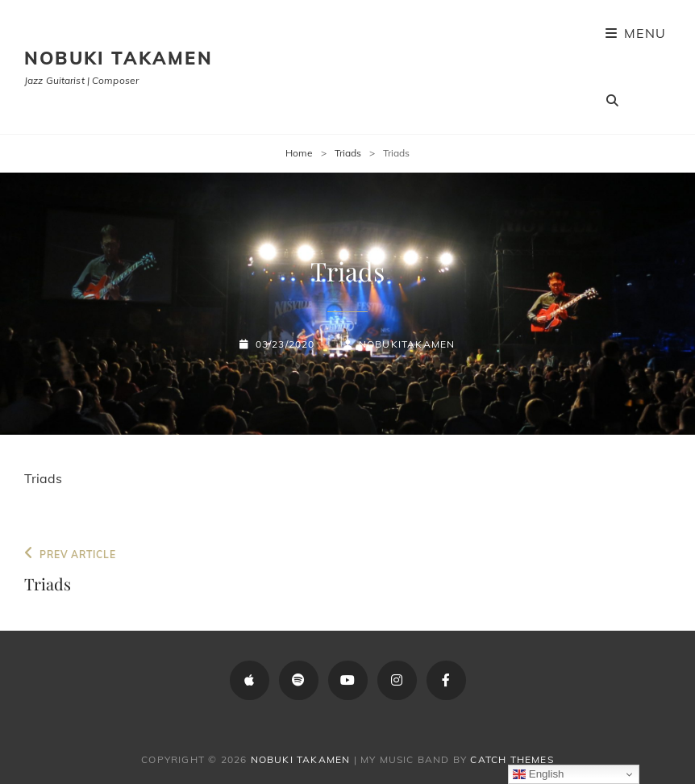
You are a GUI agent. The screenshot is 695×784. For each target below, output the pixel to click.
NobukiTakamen (407, 344)
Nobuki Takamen (119, 58)
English (538, 774)
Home (299, 153)
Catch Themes (512, 759)
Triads (348, 153)
